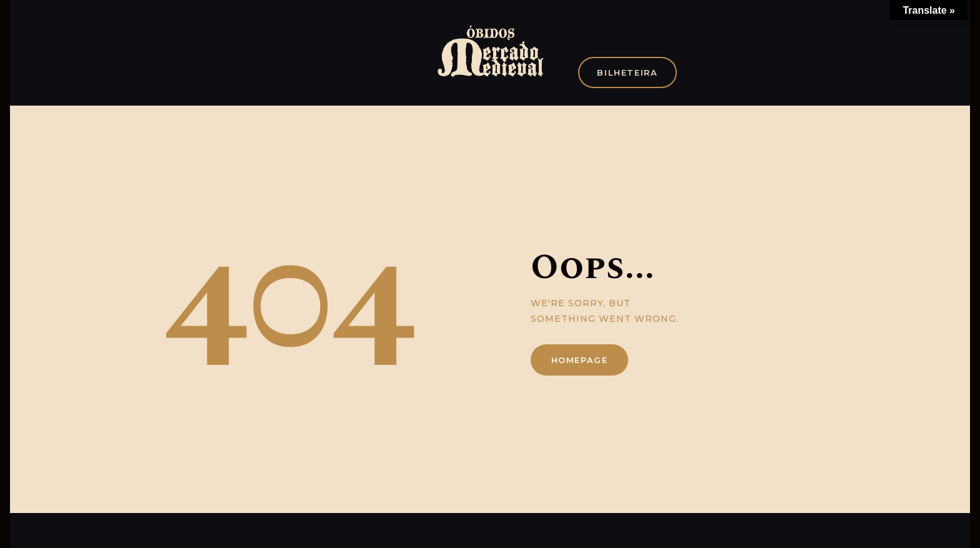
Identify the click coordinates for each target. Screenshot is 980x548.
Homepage (580, 360)
